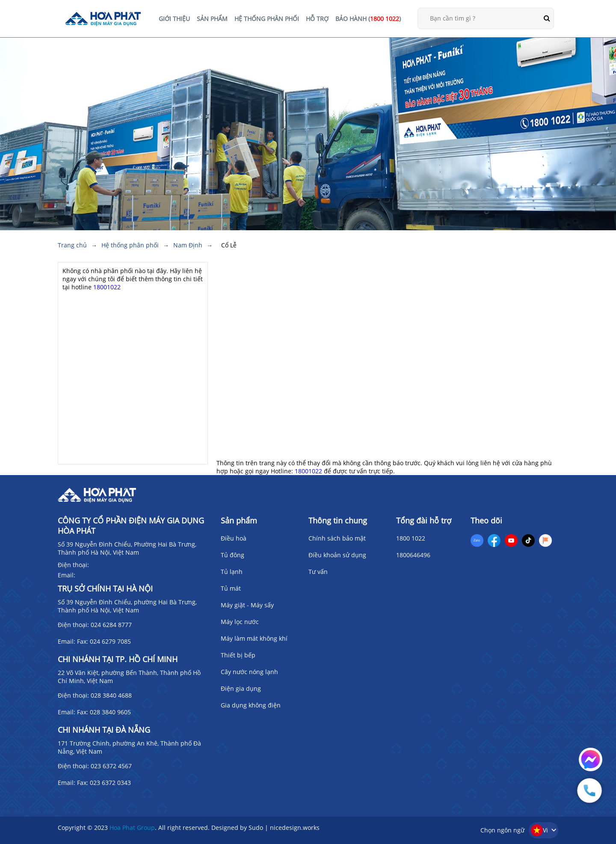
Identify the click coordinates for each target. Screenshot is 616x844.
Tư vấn (318, 572)
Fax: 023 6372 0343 (104, 783)
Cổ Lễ (229, 245)
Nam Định (188, 245)
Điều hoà (234, 538)
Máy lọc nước (240, 622)
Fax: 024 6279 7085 (104, 641)
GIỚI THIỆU (174, 19)
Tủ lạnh (232, 572)
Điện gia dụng (241, 688)
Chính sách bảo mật (337, 538)
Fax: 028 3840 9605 (104, 712)
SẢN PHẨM (212, 19)
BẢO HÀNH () (368, 19)
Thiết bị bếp (238, 655)
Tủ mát (231, 588)
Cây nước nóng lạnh (249, 672)
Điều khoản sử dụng (337, 555)
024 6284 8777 (111, 625)
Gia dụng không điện (251, 705)
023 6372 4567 (111, 766)
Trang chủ (72, 245)
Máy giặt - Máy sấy (247, 605)
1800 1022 (411, 538)
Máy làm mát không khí (254, 638)
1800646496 (413, 555)
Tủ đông (232, 555)
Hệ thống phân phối (130, 245)
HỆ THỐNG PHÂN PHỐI (267, 19)
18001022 (107, 287)
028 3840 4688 (111, 695)
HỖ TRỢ (317, 19)
